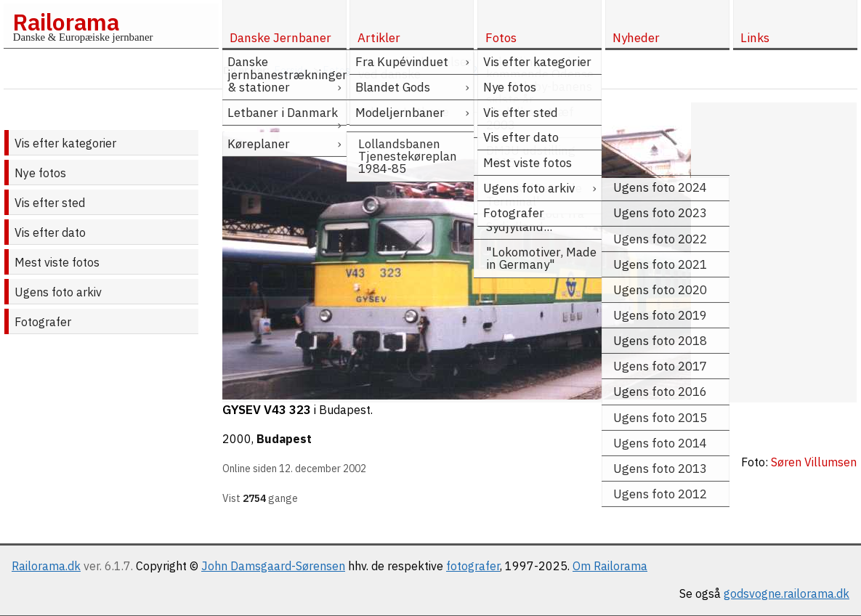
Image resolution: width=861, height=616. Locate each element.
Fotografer (43, 322)
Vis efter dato (50, 232)
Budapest (284, 439)
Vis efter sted (50, 203)
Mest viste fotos (57, 262)
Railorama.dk (46, 566)
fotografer (473, 566)
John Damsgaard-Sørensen (273, 566)
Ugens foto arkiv (58, 292)
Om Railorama (610, 566)
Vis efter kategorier (65, 143)
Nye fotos (40, 173)
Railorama (66, 22)
